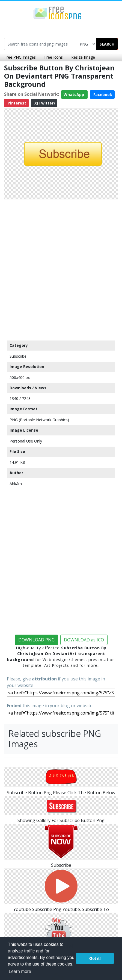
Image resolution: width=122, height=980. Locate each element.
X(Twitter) (44, 103)
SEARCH (107, 44)
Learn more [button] (20, 971)
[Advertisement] (61, 269)
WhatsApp (74, 95)
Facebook (102, 95)
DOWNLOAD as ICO (84, 640)
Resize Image (83, 57)
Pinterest (16, 103)
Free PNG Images (20, 57)
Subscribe (18, 356)
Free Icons (53, 57)
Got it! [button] (95, 958)
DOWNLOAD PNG (36, 640)
